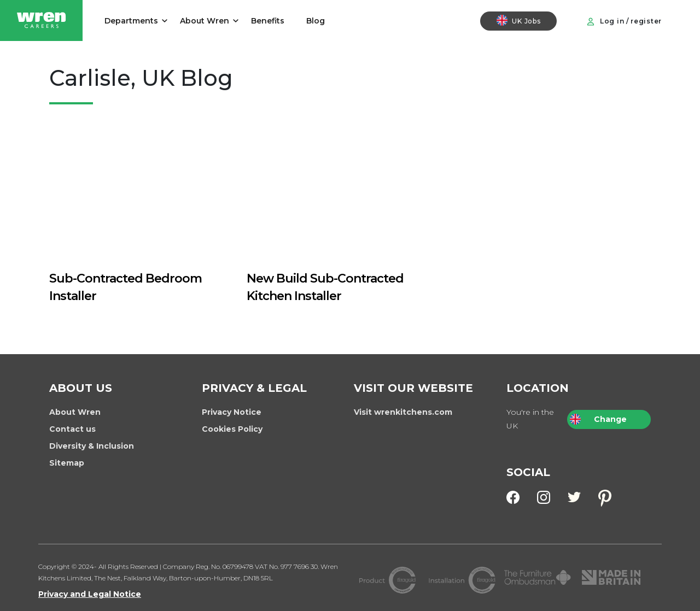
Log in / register (624, 21)
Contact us (72, 429)
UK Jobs (518, 20)
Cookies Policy (232, 429)
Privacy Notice (232, 412)
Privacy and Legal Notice (90, 594)
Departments (131, 21)
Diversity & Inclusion (92, 446)
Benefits (268, 21)
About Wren (205, 21)
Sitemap (67, 463)
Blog (316, 21)
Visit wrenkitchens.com (403, 412)
